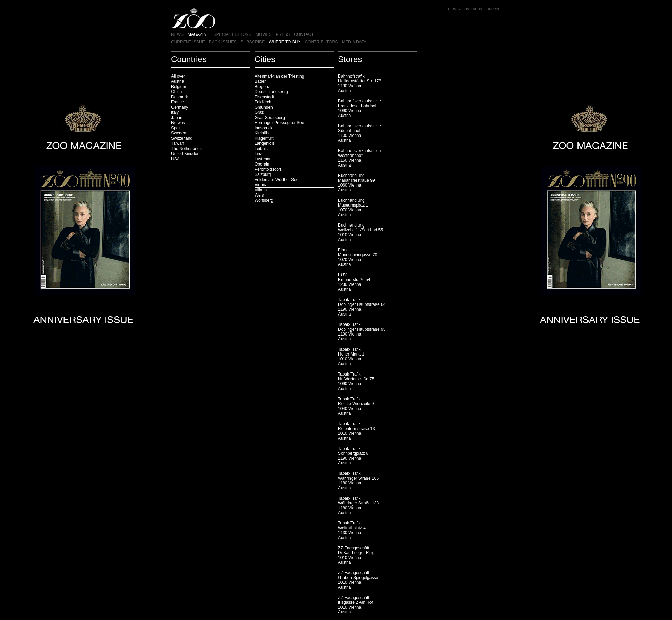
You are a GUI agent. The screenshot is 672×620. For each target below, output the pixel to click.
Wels (259, 195)
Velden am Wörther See (276, 180)
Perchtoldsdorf (268, 169)
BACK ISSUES (223, 42)
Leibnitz (262, 149)
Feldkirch (263, 102)
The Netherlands (186, 149)
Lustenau (263, 159)
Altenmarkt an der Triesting (279, 76)
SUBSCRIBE (253, 42)
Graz (259, 112)
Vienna (261, 185)
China (176, 92)
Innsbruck (264, 128)
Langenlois (265, 143)
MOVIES (264, 34)
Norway (178, 123)
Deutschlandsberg (271, 92)
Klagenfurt (264, 138)
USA (175, 159)
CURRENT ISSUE (188, 42)
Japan (177, 118)
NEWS (177, 34)
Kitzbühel (263, 133)
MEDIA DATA (354, 42)
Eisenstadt (264, 97)
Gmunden (264, 107)
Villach (261, 190)
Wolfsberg (264, 200)
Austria (177, 81)
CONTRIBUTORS (321, 42)
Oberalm (263, 164)
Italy (175, 112)
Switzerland (182, 138)
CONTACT (304, 34)
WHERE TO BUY (285, 42)
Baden (261, 81)
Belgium (179, 87)
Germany (180, 107)
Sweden (179, 133)
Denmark (180, 97)
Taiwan (177, 143)
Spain (176, 128)
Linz (258, 154)
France (177, 102)
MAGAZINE (199, 34)
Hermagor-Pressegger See (279, 123)
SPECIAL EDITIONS (233, 34)
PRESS (283, 34)
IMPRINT (495, 9)
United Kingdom (186, 154)
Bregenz (262, 87)
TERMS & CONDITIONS (465, 9)
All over (178, 76)
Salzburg (263, 174)
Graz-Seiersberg (270, 118)
